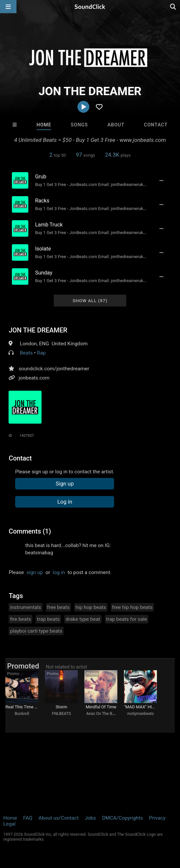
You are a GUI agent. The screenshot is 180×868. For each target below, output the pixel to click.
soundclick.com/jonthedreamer (54, 369)
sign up (35, 572)
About (116, 125)
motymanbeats (141, 714)
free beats (59, 607)
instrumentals (25, 607)
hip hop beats (91, 607)
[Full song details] (162, 180)
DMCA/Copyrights (123, 818)
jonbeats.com (34, 378)
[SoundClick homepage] (90, 7)
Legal (9, 824)
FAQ (28, 818)
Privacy (157, 818)
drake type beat (83, 619)
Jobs (90, 818)
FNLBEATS (62, 714)
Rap (41, 353)
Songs (79, 125)
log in (59, 572)
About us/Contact (59, 818)
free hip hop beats (132, 607)
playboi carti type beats (36, 631)
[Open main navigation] (8, 7)
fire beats (20, 619)
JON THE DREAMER (38, 330)
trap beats (48, 619)
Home (44, 125)
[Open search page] (173, 7)
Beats (26, 353)
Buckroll (22, 714)
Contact (156, 125)
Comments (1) (30, 531)
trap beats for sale (127, 619)
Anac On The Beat (102, 714)
